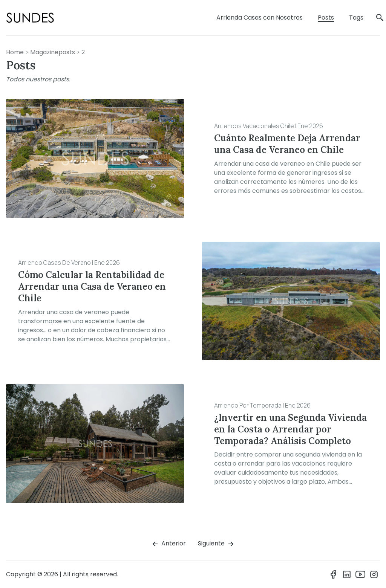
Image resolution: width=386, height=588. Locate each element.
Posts (326, 18)
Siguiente (217, 544)
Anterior (168, 544)
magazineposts (53, 52)
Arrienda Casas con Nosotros (260, 18)
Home (15, 52)
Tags (356, 18)
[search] (380, 18)
